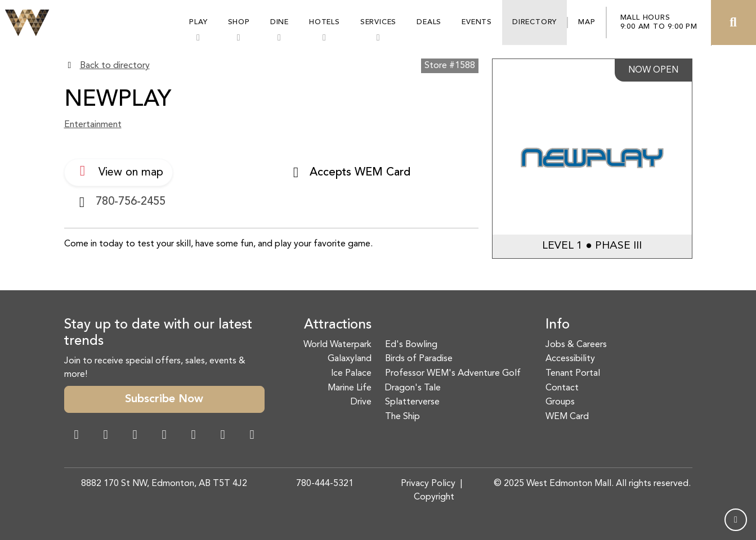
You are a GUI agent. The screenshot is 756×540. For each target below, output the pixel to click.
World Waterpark (337, 345)
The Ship (402, 417)
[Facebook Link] (77, 436)
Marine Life (350, 388)
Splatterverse (412, 402)
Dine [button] (279, 22)
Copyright (434, 497)
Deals (429, 22)
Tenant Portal (573, 373)
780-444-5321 (325, 484)
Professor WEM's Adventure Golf (453, 373)
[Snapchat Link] (135, 436)
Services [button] (378, 22)
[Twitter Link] (164, 436)
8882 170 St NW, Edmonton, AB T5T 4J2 (164, 484)
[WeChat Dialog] (194, 436)
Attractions (338, 325)
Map (587, 22)
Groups (560, 402)
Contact (562, 388)
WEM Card (567, 417)
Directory (534, 22)
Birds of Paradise (419, 359)
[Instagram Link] (106, 436)
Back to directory (115, 66)
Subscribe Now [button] (164, 399)
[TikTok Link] (223, 436)
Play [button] (198, 22)
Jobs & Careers (576, 345)
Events (477, 22)
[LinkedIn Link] (252, 436)
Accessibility (570, 359)
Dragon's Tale (413, 388)
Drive (361, 402)
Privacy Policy (428, 484)
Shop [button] (239, 22)
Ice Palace (351, 373)
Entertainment (93, 125)
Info (558, 325)
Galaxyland (350, 359)
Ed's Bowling (411, 345)
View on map (118, 171)
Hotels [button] (325, 22)
